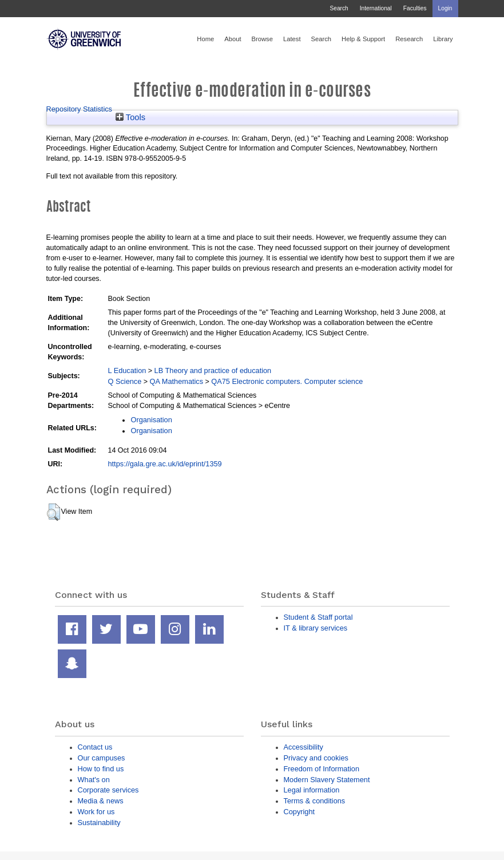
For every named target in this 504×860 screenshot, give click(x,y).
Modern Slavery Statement (327, 780)
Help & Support (363, 39)
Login (445, 8)
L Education (127, 370)
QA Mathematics (177, 381)
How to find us (101, 769)
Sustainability (99, 823)
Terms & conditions (315, 801)
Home (205, 39)
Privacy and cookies (316, 758)
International (376, 8)
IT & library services (316, 628)
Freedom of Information (322, 769)
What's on (94, 780)
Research (409, 39)
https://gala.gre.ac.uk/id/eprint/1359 (164, 464)
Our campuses (102, 758)
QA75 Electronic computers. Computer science (287, 381)
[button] (53, 512)
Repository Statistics (80, 109)
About (233, 39)
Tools (130, 117)
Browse (262, 39)
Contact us (95, 747)
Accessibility (303, 747)
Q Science (124, 381)
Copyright (299, 812)
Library (443, 39)
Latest (292, 39)
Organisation (151, 420)
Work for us (96, 812)
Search (339, 8)
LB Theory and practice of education (213, 370)
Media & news (101, 801)
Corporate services (108, 790)
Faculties (415, 8)
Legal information (312, 790)
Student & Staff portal (318, 617)
